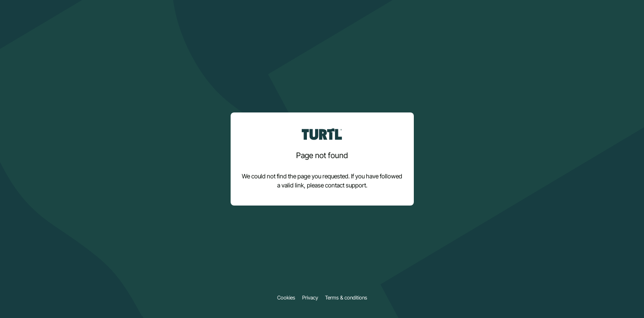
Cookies (286, 298)
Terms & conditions (346, 298)
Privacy (310, 298)
